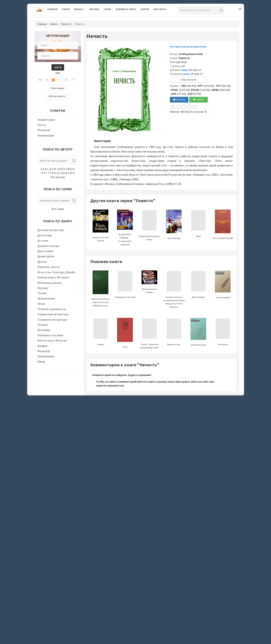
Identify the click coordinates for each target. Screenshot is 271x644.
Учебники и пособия (50, 335)
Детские (43, 241)
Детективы (45, 235)
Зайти (58, 67)
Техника (43, 325)
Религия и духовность (52, 309)
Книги (66, 9)
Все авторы (58, 177)
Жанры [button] (79, 9)
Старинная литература (52, 320)
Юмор (41, 362)
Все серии (58, 209)
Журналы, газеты (48, 267)
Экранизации (46, 135)
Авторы (94, 9)
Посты (42, 125)
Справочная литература (53, 314)
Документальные (48, 246)
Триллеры (44, 330)
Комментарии (46, 120)
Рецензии (44, 130)
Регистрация (57, 88)
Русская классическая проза (188, 47)
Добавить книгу (126, 9)
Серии (108, 9)
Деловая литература (51, 230)
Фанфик (43, 346)
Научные (43, 288)
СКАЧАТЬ (179, 100)
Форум (145, 9)
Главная (53, 9)
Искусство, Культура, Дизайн (56, 272)
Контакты (160, 9)
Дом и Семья (45, 251)
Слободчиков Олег (191, 54)
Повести (66, 24)
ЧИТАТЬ (198, 100)
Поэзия (42, 293)
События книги (188, 80)
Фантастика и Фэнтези (52, 341)
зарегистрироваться (110, 385)
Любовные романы (49, 283)
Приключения (46, 298)
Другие (42, 262)
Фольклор (44, 351)
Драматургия (46, 256)
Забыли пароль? (57, 96)
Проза (41, 304)
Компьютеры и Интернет (54, 277)
